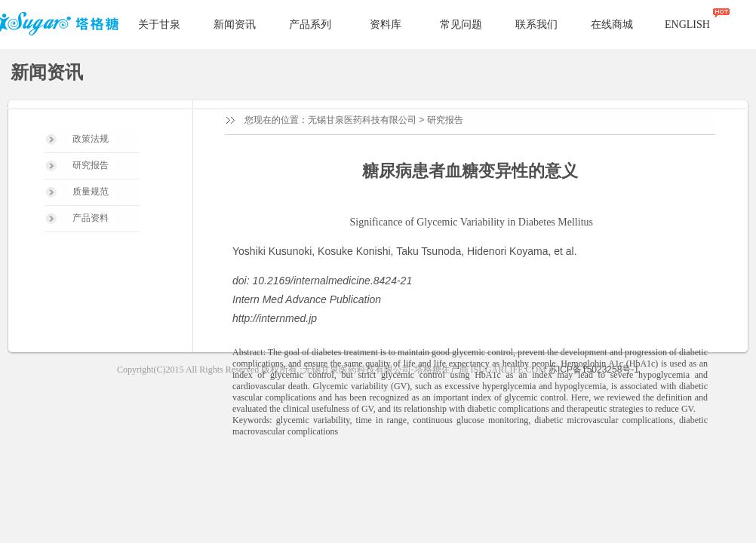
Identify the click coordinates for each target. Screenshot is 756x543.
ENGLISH (687, 25)
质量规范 (91, 192)
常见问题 (461, 25)
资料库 (386, 25)
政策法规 (91, 139)
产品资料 (91, 218)
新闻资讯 (235, 25)
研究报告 (445, 120)
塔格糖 (62, 25)
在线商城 (612, 25)
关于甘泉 (159, 25)
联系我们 (536, 25)
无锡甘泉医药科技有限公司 (362, 120)
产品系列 (310, 25)
